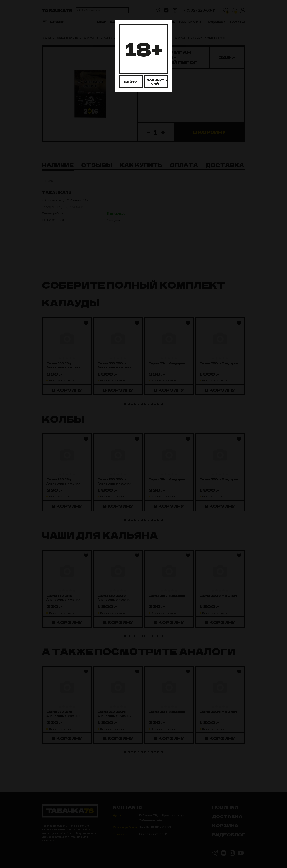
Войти (131, 82)
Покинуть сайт (157, 82)
